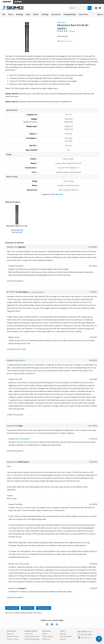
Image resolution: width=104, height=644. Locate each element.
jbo (19, 337)
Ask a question (12, 608)
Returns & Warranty (32, 639)
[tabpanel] (17, 219)
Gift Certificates (66, 636)
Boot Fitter (84, 14)
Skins (28, 14)
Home (45, 634)
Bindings (20, 14)
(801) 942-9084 (86, 635)
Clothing (45, 14)
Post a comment (44, 608)
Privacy (9, 639)
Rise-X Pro (82, 56)
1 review (71, 31)
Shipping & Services (32, 636)
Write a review (28, 608)
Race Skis (59, 194)
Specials (63, 634)
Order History (48, 636)
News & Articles (13, 636)
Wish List (46, 639)
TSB (20, 379)
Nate (21, 504)
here (70, 102)
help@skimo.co (86, 632)
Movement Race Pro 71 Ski (17, 226)
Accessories (56, 14)
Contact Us (29, 634)
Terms (16, 639)
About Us (10, 634)
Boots (11, 14)
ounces (34, 122)
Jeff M (21, 266)
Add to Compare (66, 41)
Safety (36, 14)
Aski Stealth (38, 397)
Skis (4, 14)
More (99, 14)
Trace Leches (24, 439)
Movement (61, 22)
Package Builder (70, 14)
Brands (63, 639)
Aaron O (22, 360)
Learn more (37, 613)
